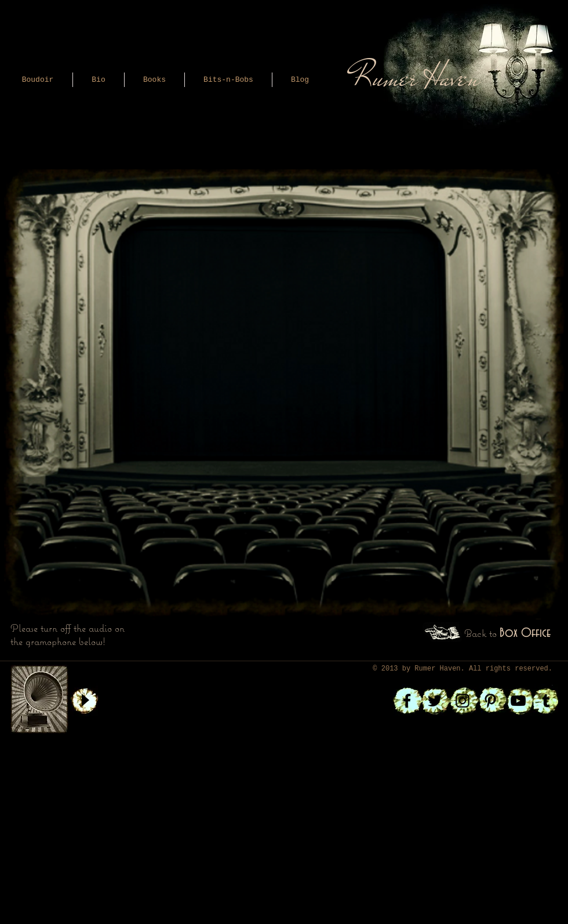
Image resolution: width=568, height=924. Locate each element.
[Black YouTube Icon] (518, 701)
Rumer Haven (437, 669)
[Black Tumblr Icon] (546, 701)
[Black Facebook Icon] (407, 701)
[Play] (84, 700)
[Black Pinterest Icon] (490, 701)
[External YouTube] (279, 346)
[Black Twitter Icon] (435, 701)
